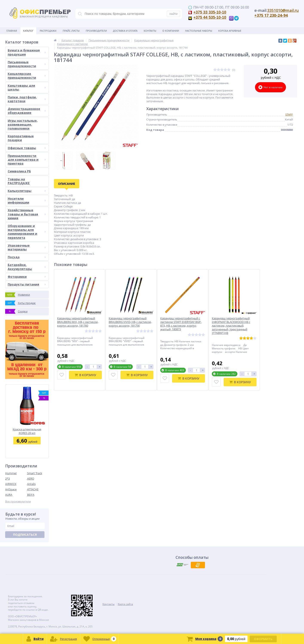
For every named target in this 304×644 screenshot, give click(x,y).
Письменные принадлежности (27, 64)
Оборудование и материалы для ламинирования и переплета (27, 232)
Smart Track (35, 473)
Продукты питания (27, 284)
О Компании (171, 31)
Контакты (150, 31)
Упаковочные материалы (27, 247)
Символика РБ (19, 171)
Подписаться (25, 535)
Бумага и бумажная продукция (27, 52)
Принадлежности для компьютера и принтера (27, 160)
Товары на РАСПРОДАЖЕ (19, 181)
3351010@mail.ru (283, 10)
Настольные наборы (199, 31)
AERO (31, 479)
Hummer (11, 473)
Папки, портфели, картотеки (27, 99)
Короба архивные (230, 31)
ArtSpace (11, 489)
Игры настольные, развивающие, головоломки (23, 124)
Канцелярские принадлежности (27, 76)
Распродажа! (48, 31)
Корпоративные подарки (21, 138)
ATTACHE (33, 489)
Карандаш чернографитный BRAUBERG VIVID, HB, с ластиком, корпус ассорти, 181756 (130, 322)
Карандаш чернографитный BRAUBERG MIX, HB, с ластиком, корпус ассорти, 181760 (78, 322)
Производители (96, 31)
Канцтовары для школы (27, 87)
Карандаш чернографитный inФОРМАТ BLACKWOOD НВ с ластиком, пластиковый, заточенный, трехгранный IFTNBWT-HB (231, 326)
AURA (9, 495)
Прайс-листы (71, 31)
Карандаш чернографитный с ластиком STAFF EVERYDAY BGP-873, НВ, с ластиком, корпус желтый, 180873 (181, 324)
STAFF (289, 114)
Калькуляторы (27, 191)
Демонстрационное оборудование (27, 111)
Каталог (28, 31)
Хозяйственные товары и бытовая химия (27, 214)
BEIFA (31, 495)
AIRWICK (11, 484)
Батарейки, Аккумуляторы (27, 267)
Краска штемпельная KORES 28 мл (27, 431)
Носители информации (27, 200)
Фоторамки (27, 277)
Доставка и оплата (125, 31)
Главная (12, 31)
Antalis (31, 484)
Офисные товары (27, 148)
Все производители (18, 501)
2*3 (7, 479)
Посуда (27, 257)
